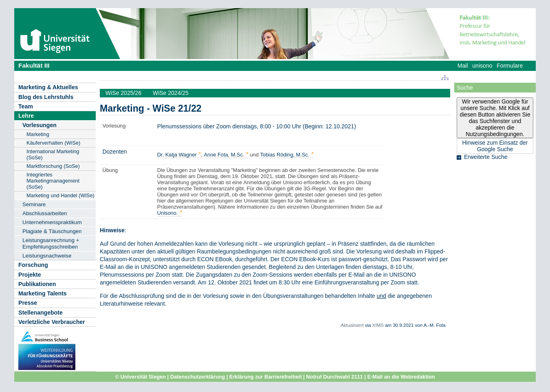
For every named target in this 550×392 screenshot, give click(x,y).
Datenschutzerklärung (198, 377)
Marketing (38, 134)
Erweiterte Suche (486, 157)
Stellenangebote (41, 313)
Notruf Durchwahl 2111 (334, 377)
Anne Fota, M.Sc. (224, 155)
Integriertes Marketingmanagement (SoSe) (53, 181)
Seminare (34, 204)
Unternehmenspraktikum (52, 222)
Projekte (30, 275)
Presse (28, 303)
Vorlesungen (40, 125)
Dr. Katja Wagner (177, 155)
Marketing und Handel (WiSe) (60, 195)
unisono (482, 66)
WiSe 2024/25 (171, 93)
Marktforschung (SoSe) (53, 166)
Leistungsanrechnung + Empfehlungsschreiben (51, 243)
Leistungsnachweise (47, 256)
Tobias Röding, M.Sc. (285, 155)
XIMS (378, 325)
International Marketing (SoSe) (53, 154)
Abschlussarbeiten (45, 213)
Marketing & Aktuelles (48, 87)
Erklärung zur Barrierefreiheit (266, 377)
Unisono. (168, 213)
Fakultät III (34, 65)
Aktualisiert (352, 325)
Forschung (33, 265)
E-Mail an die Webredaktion (401, 377)
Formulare (510, 66)
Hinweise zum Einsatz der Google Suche (495, 146)
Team (26, 106)
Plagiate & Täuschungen (52, 231)
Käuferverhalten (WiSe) (53, 143)
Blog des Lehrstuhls (46, 97)
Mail (463, 66)
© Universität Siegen (140, 377)
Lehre (26, 116)
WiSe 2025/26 (123, 93)
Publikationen (37, 284)
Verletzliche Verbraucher (52, 322)
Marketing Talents (43, 293)
